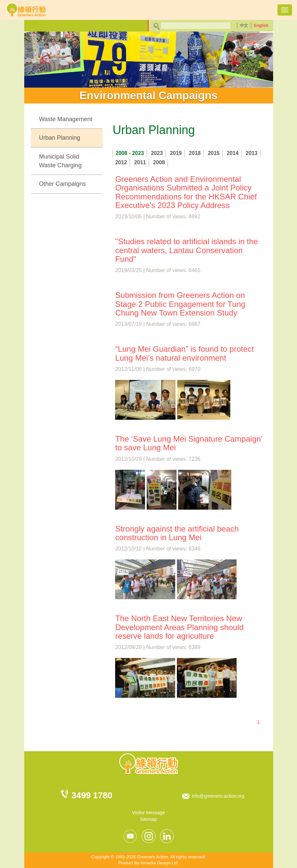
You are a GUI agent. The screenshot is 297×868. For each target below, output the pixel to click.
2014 (233, 153)
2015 (214, 153)
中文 (244, 26)
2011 (140, 162)
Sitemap (148, 819)
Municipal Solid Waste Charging (60, 161)
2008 (159, 162)
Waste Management (66, 119)
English (261, 26)
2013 (252, 153)
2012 (121, 162)
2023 (157, 153)
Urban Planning (60, 138)
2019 (176, 153)
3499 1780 (92, 795)
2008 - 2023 (130, 153)
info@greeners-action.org (218, 796)
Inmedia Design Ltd (159, 863)
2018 (195, 153)
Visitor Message (148, 813)
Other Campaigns (63, 184)
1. (259, 722)
